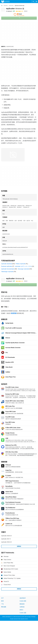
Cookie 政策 (23, 601)
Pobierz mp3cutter (21, 264)
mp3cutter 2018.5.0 (6, 536)
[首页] (2, 6)
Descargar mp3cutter (24, 269)
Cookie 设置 (23, 613)
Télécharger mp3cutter (7, 272)
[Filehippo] (5, 2)
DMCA (21, 610)
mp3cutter (15, 9)
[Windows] (6, 6)
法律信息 (22, 607)
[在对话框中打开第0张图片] (13, 155)
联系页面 (14, 313)
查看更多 (19, 546)
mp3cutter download (7, 264)
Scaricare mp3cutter (7, 266)
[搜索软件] (33, 2)
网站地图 (4, 607)
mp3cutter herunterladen (8, 269)
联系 (2, 601)
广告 (2, 604)
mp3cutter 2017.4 (6, 539)
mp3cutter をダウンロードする (23, 266)
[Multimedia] (11, 6)
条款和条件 (23, 598)
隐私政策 (22, 604)
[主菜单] (36, 2)
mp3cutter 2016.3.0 (6, 542)
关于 (2, 598)
